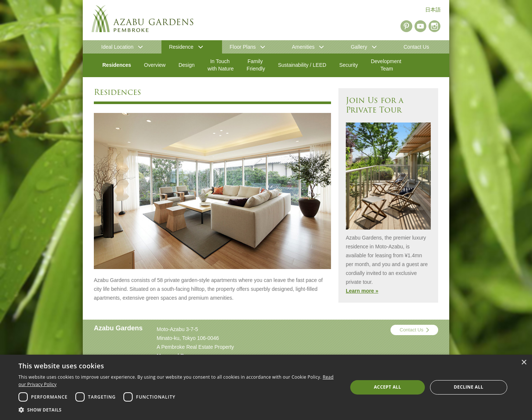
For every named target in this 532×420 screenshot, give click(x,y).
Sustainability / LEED (302, 65)
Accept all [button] (388, 387)
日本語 (433, 10)
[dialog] (266, 387)
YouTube (420, 26)
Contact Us (412, 330)
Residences (117, 65)
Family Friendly (256, 65)
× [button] (524, 363)
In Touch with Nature (221, 65)
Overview (155, 65)
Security (349, 65)
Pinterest (406, 26)
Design (187, 65)
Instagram (434, 26)
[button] (178, 410)
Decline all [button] (468, 387)
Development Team (387, 65)
